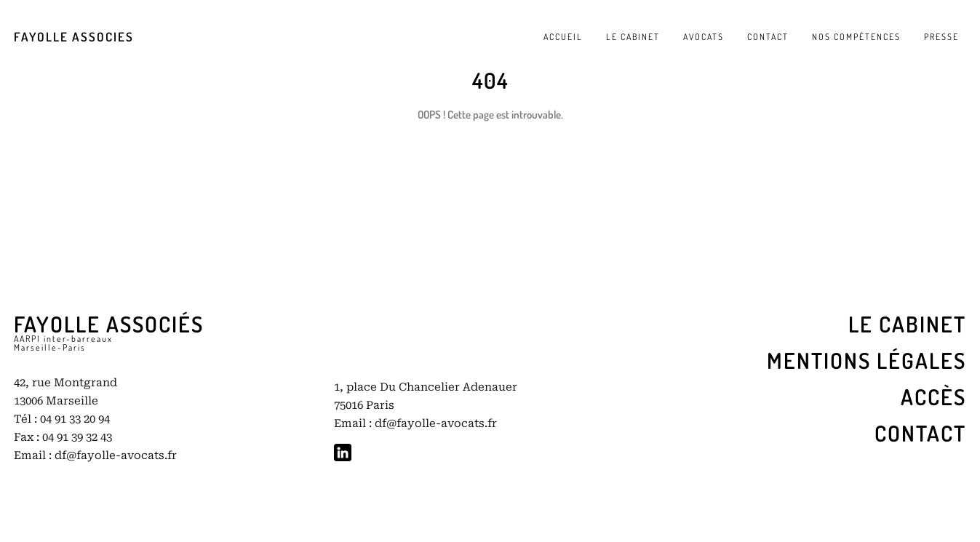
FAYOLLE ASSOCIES (74, 37)
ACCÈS (933, 396)
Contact (920, 433)
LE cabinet (907, 324)
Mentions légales (867, 360)
